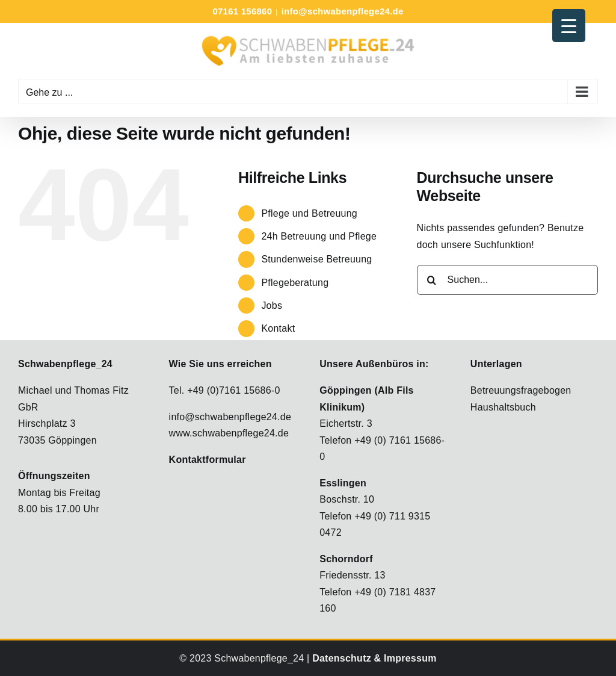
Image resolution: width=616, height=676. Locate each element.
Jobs (272, 305)
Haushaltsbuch (503, 407)
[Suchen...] (507, 280)
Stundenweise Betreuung (316, 259)
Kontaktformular (208, 460)
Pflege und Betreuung (309, 213)
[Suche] (432, 280)
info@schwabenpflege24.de (343, 11)
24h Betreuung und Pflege (319, 236)
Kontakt (278, 328)
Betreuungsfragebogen (521, 390)
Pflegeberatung (295, 283)
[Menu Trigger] (569, 26)
